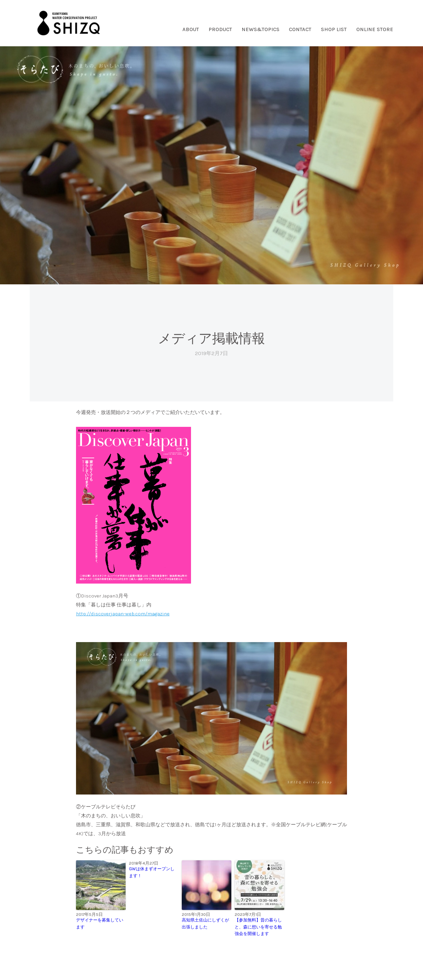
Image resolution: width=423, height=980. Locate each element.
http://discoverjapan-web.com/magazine (123, 614)
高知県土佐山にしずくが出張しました (205, 923)
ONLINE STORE (375, 29)
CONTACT (300, 29)
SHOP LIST (334, 29)
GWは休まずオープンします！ (152, 872)
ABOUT (191, 29)
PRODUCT (220, 29)
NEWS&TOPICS (261, 29)
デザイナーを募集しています (100, 923)
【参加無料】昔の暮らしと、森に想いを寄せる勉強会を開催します (258, 927)
